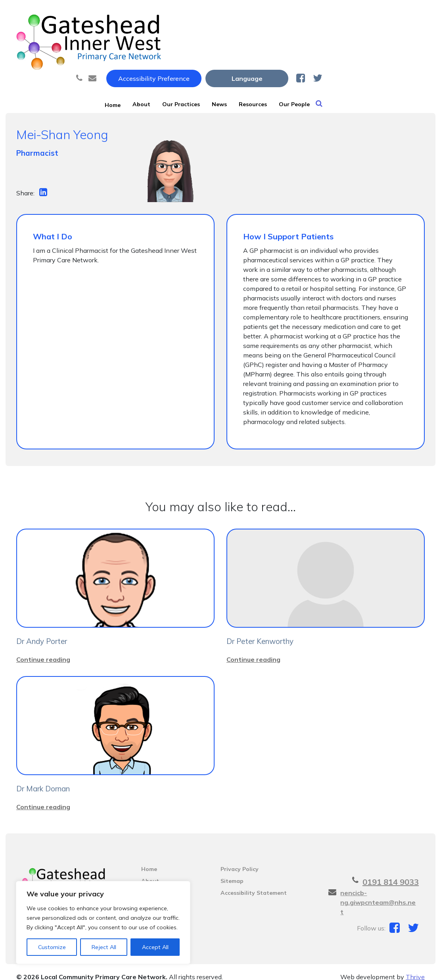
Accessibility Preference (256, 15)
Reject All (104, 947)
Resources (327, 39)
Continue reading (43, 650)
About (174, 39)
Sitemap (232, 871)
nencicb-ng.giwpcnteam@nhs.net (378, 893)
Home (134, 39)
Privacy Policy (240, 860)
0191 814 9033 (391, 872)
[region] (103, 923)
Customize (52, 947)
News (279, 39)
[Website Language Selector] (349, 15)
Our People (382, 39)
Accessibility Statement (254, 883)
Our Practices (227, 39)
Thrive (415, 967)
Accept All (155, 947)
